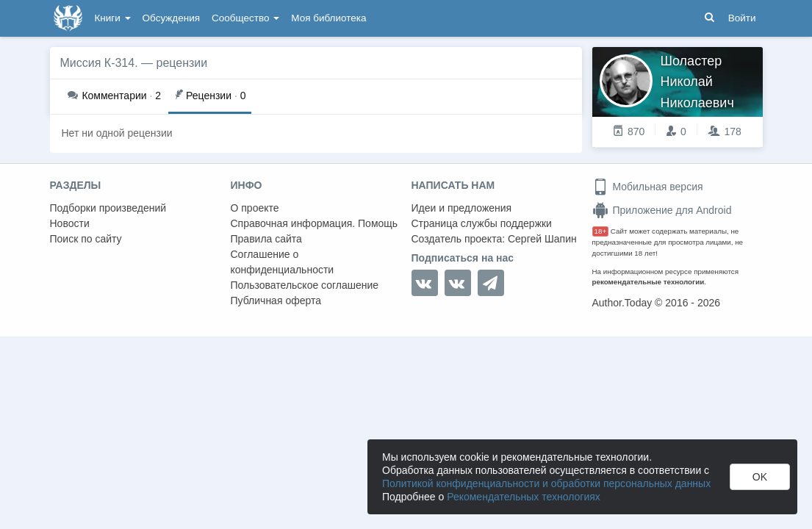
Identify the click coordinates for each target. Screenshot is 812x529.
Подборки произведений (108, 208)
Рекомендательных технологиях (524, 497)
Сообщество (245, 18)
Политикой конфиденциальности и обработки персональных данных (546, 483)
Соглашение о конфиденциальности (283, 262)
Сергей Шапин (542, 239)
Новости (70, 223)
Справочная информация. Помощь (315, 223)
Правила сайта (266, 239)
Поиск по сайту (86, 239)
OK (760, 477)
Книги (113, 18)
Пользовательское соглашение (305, 285)
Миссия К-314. (99, 63)
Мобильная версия (648, 187)
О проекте (255, 208)
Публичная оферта (276, 301)
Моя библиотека (328, 18)
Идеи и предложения (462, 208)
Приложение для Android (662, 210)
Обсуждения (171, 18)
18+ (601, 231)
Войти (742, 18)
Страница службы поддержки (482, 223)
